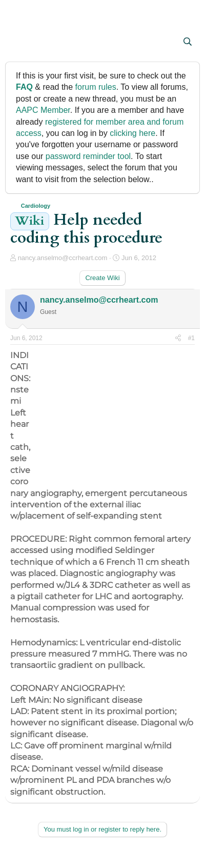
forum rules (96, 87)
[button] (19, 43)
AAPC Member (43, 110)
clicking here (132, 133)
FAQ (24, 87)
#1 (191, 338)
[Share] (178, 338)
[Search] (187, 42)
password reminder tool (88, 156)
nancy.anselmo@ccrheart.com (63, 258)
